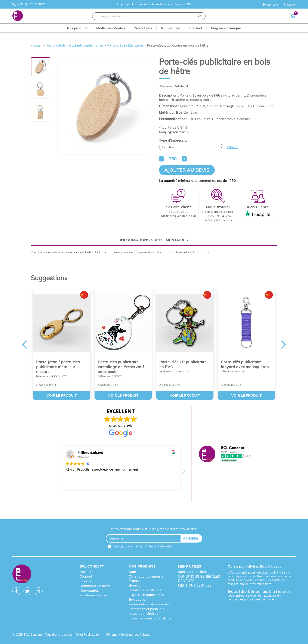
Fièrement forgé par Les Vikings (128, 635)
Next (284, 345)
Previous (24, 345)
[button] (183, 472)
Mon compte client (192, 572)
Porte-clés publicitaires (125, 45)
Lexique (86, 581)
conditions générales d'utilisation (151, 546)
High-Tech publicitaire (146, 595)
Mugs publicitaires (143, 613)
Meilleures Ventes (94, 595)
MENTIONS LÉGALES (195, 585)
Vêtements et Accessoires (149, 604)
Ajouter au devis (187, 170)
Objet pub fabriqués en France (147, 578)
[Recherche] (200, 16)
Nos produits (56, 45)
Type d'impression (174, 140)
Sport (133, 572)
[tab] (154, 240)
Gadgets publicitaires (86, 45)
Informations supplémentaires (154, 240)
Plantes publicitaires (145, 590)
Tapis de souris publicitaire (150, 618)
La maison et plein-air (146, 609)
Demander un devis (95, 586)
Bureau (135, 585)
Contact (86, 576)
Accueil (37, 45)
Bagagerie (137, 599)
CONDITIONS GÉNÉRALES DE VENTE (199, 578)
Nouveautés (89, 590)
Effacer (232, 147)
